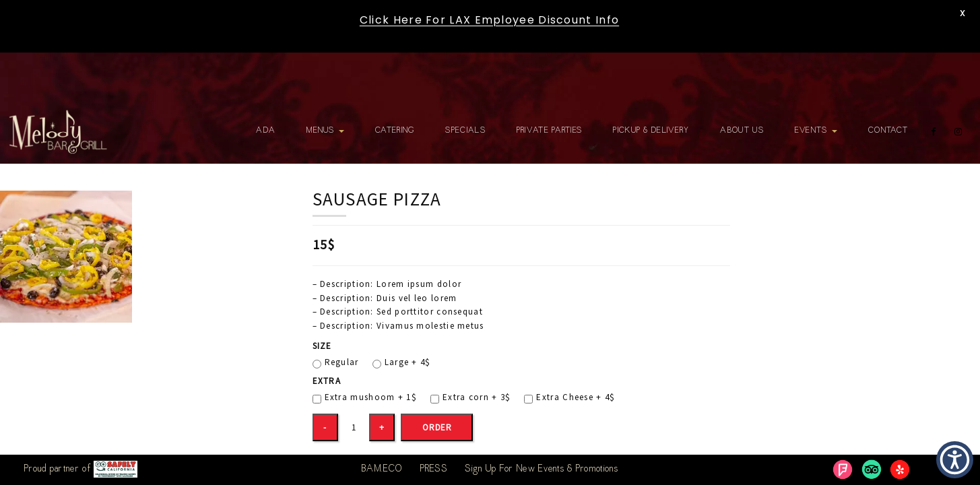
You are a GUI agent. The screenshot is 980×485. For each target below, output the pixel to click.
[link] (58, 132)
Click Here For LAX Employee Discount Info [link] (489, 20)
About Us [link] (742, 131)
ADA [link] (266, 131)
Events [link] (816, 131)
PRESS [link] (434, 470)
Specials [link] (465, 131)
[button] (955, 460)
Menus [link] (325, 131)
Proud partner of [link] (81, 469)
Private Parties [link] (550, 131)
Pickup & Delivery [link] (651, 131)
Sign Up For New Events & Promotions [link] (542, 470)
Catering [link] (395, 131)
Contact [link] (888, 131)
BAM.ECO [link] (382, 470)
